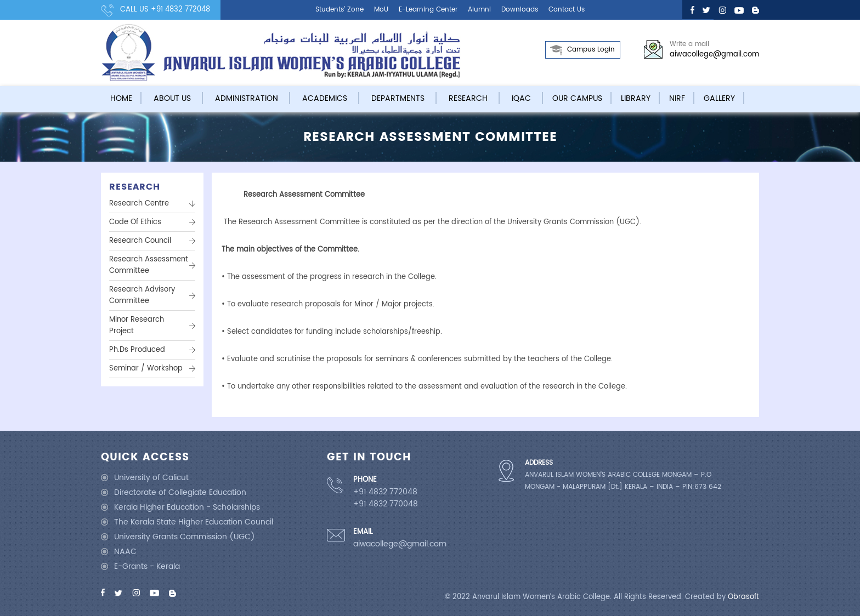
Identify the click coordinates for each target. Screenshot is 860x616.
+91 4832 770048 (386, 504)
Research (468, 98)
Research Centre (139, 204)
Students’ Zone (340, 10)
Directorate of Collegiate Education (180, 492)
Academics (325, 98)
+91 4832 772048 (180, 10)
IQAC (521, 98)
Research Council (140, 241)
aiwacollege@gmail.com (714, 55)
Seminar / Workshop (146, 369)
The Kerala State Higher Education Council (194, 522)
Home (121, 98)
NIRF (677, 98)
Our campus (577, 98)
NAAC (125, 552)
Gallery (719, 98)
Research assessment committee (149, 265)
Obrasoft (743, 597)
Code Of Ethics (135, 222)
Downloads (520, 10)
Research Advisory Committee (142, 295)
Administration (247, 98)
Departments (398, 98)
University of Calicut (151, 478)
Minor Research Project (137, 326)
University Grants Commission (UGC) (185, 537)
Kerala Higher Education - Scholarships (187, 507)
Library (636, 98)
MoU (381, 10)
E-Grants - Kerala (147, 566)
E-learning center (428, 10)
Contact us (567, 10)
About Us (172, 98)
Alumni (479, 10)
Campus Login (591, 50)
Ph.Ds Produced (137, 350)
